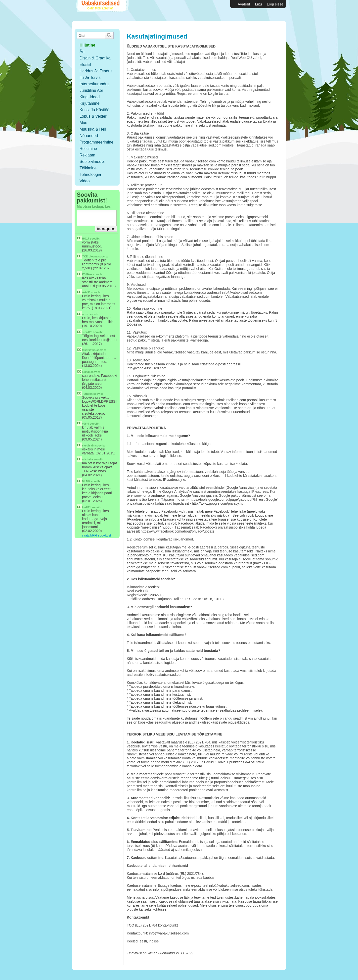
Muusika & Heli (93, 129)
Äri (82, 52)
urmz (85, 314)
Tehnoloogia (90, 174)
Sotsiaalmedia (92, 162)
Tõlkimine (88, 168)
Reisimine (88, 149)
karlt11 (86, 507)
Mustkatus (89, 350)
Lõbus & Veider (93, 116)
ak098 (86, 372)
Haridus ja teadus (96, 71)
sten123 (87, 332)
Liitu (259, 4)
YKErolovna (90, 256)
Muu (83, 123)
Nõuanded (89, 136)
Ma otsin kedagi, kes (94, 206)
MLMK (86, 481)
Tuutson (87, 394)
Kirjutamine (89, 103)
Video (85, 181)
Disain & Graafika (95, 58)
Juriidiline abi (91, 90)
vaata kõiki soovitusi (96, 536)
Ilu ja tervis (90, 77)
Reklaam (87, 155)
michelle (88, 459)
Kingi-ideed (90, 97)
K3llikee (87, 274)
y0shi (86, 424)
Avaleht (244, 4)
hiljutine (87, 45)
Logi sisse (275, 4)
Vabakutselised (102, 11)
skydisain (88, 445)
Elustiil (85, 65)
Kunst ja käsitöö (94, 110)
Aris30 (86, 292)
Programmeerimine (96, 142)
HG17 (86, 239)
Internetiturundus (94, 84)
